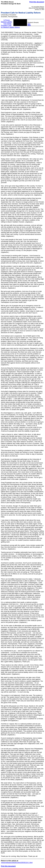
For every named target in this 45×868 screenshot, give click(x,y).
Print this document (37, 2)
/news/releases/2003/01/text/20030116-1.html (17, 863)
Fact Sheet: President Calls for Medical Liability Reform (10, 25)
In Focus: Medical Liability (6, 21)
